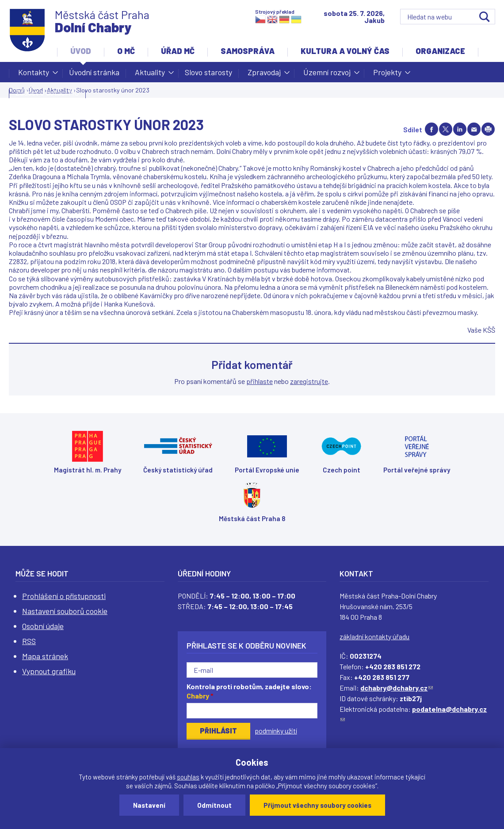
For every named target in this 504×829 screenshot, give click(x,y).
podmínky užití (276, 731)
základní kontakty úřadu (374, 636)
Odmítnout (214, 805)
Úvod (81, 51)
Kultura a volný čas (345, 51)
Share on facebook (431, 129)
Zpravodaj (264, 75)
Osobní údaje (43, 626)
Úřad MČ (178, 51)
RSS (29, 641)
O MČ (126, 51)
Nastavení (149, 805)
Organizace (440, 51)
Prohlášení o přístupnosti (64, 596)
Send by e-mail (474, 129)
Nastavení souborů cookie (65, 611)
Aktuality (150, 75)
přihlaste (260, 381)
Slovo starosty (208, 72)
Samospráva (248, 51)
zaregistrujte (309, 381)
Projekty (387, 75)
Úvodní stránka (94, 72)
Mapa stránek (45, 656)
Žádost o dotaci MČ (47, 92)
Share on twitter (446, 129)
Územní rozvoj (327, 75)
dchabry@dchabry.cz (397, 688)
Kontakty (34, 75)
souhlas (188, 777)
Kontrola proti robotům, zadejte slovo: (249, 691)
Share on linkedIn (460, 129)
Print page (488, 129)
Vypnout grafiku (49, 671)
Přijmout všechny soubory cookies (317, 805)
